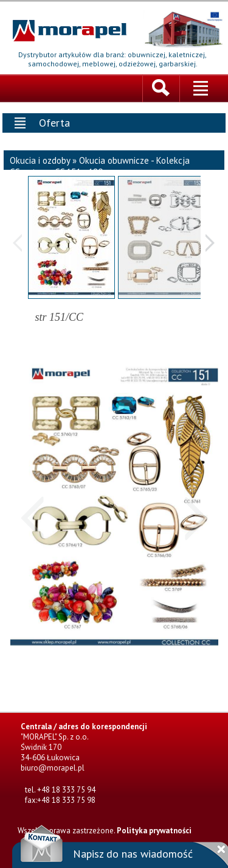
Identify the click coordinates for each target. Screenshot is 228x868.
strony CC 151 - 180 (65, 171)
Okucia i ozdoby (40, 159)
